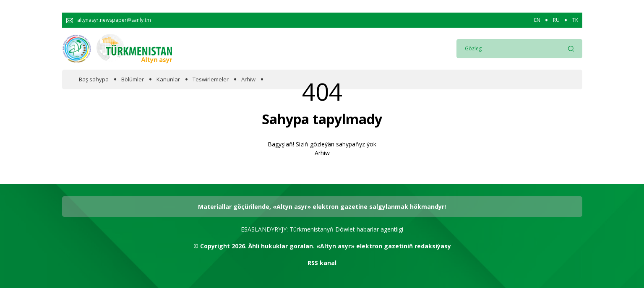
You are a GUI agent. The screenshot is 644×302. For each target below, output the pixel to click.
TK (575, 20)
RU (556, 20)
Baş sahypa (94, 79)
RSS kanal (322, 263)
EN (537, 20)
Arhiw (248, 79)
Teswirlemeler (211, 79)
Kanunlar (168, 79)
